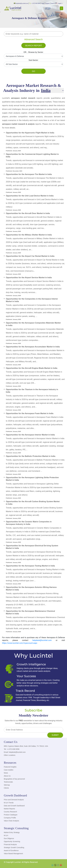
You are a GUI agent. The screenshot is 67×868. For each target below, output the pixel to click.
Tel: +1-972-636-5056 (12, 749)
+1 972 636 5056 (35, 3)
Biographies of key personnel (14, 779)
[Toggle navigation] (61, 8)
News (6, 773)
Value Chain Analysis (11, 821)
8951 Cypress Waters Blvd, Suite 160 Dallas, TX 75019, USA (26, 746)
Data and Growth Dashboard (14, 806)
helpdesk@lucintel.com (42, 640)
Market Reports (9, 809)
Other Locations (10, 755)
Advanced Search (33, 39)
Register (48, 3)
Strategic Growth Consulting (14, 847)
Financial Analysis (10, 844)
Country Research (10, 812)
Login (43, 3)
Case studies (9, 770)
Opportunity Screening (12, 841)
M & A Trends (9, 803)
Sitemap (7, 785)
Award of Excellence (11, 851)
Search (53, 3)
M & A (6, 835)
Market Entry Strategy (12, 832)
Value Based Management (13, 854)
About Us (7, 776)
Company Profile (10, 818)
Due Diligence (9, 838)
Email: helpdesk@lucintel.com (15, 752)
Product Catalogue (11, 815)
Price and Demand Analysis (14, 800)
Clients (6, 788)
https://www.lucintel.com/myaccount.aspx (20, 643)
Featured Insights (10, 767)
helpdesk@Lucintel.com (21, 3)
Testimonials (8, 782)
